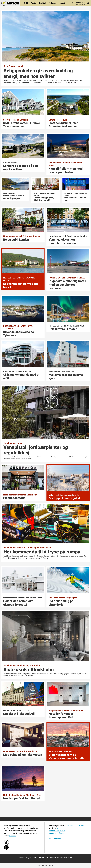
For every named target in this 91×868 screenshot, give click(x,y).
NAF (58, 828)
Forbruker (53, 3)
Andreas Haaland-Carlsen (75, 826)
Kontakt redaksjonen (57, 831)
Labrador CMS (43, 858)
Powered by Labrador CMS (45, 865)
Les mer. (13, 836)
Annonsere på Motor (57, 833)
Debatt (62, 3)
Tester (34, 3)
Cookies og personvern (28, 858)
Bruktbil (42, 3)
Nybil (26, 3)
